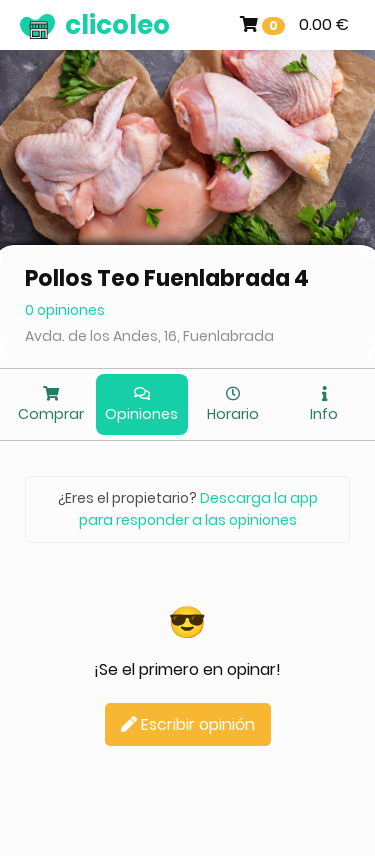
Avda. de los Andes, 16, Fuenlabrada (149, 336)
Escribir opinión (188, 724)
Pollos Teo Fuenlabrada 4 (167, 278)
